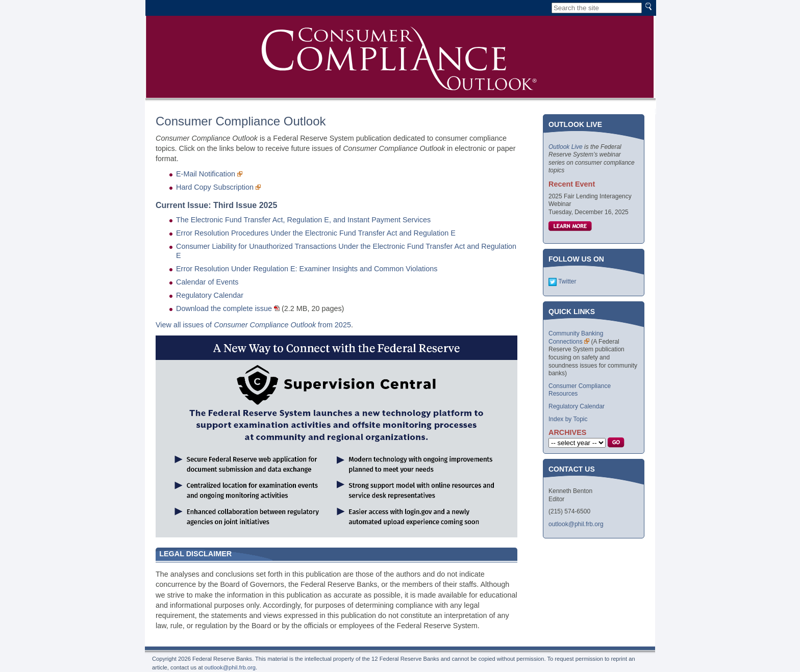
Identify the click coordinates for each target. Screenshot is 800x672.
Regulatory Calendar (210, 295)
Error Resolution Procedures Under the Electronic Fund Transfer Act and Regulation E (316, 233)
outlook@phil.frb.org (576, 524)
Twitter (567, 281)
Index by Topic (568, 419)
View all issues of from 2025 (253, 325)
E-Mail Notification (206, 174)
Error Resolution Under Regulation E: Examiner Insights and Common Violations (307, 269)
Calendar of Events (207, 282)
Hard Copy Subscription (215, 187)
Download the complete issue (224, 308)
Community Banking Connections (576, 338)
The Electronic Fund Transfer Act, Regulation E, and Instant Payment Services (303, 220)
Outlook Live (566, 147)
